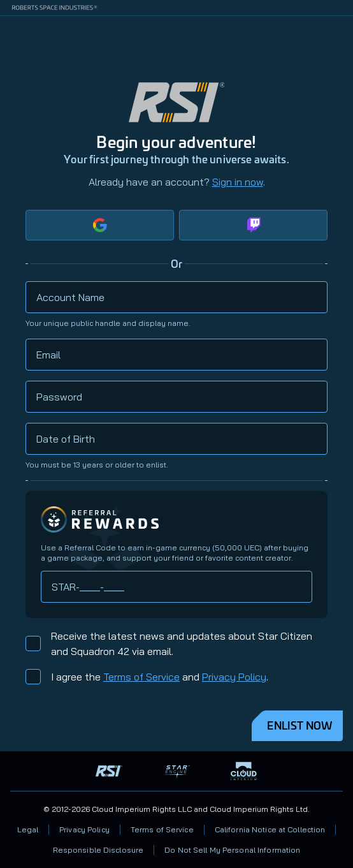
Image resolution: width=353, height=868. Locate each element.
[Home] (338, 31)
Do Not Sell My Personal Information (232, 850)
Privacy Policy (234, 677)
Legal (28, 829)
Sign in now (238, 182)
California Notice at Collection (270, 829)
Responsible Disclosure (98, 850)
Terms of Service (141, 677)
